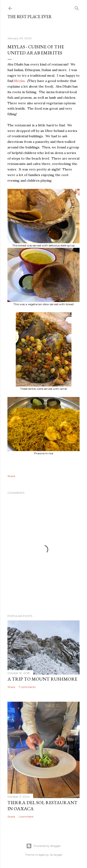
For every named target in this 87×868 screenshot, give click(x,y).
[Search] (77, 7)
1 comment (26, 817)
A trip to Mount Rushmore (42, 679)
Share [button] (11, 476)
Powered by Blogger (44, 846)
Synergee (56, 855)
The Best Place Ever (30, 17)
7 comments (27, 687)
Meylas (19, 81)
